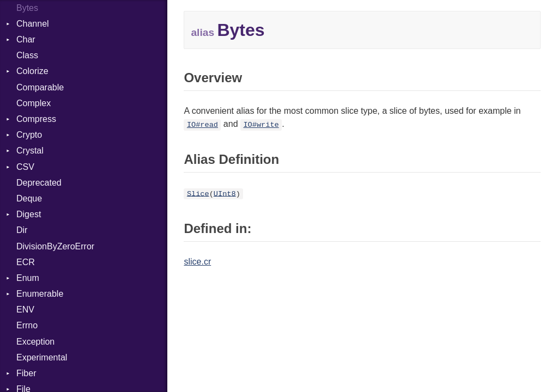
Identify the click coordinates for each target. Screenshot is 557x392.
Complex (34, 103)
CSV (25, 167)
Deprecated (39, 183)
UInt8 (225, 194)
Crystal (30, 151)
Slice (198, 194)
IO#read (202, 125)
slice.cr (197, 262)
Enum (28, 278)
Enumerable (40, 294)
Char (26, 39)
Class (27, 55)
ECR (26, 262)
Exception (35, 342)
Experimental (42, 357)
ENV (25, 310)
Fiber (26, 373)
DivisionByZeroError (55, 246)
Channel (33, 24)
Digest (29, 214)
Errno (27, 325)
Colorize (32, 71)
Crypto (29, 135)
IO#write (261, 125)
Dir (22, 230)
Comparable (40, 87)
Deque (29, 198)
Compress (36, 119)
